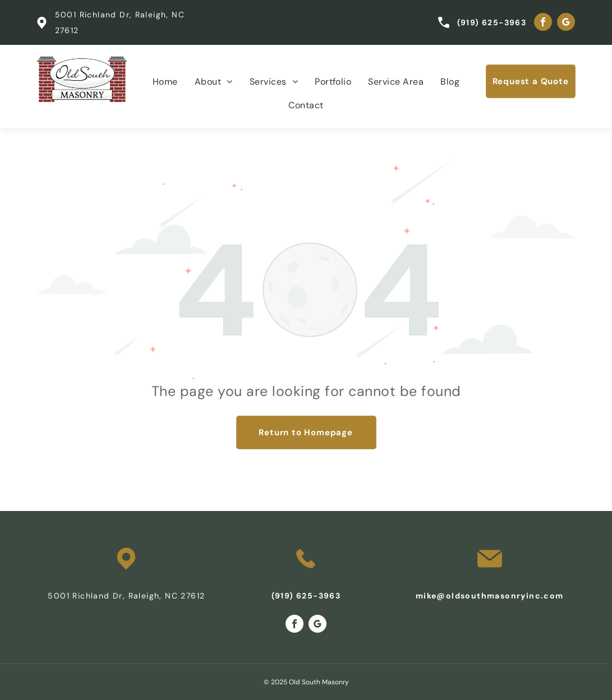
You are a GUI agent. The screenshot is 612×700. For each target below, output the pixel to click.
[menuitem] (165, 82)
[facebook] (543, 23)
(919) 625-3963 (492, 22)
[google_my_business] (566, 23)
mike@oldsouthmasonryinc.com (490, 596)
